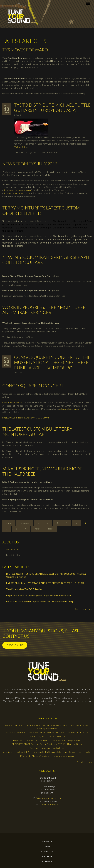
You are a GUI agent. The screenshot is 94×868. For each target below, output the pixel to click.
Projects (47, 857)
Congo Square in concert (33, 386)
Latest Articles (13, 555)
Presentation (12, 549)
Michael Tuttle (21, 147)
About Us (47, 842)
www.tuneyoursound (12, 402)
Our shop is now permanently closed (47, 748)
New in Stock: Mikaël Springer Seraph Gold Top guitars (46, 260)
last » (51, 529)
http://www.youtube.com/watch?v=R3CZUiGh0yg (26, 418)
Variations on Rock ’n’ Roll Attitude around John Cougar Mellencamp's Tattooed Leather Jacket (47, 752)
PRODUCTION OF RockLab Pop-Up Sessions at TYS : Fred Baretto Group (40, 602)
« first (9, 523)
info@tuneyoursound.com (48, 798)
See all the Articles (83, 609)
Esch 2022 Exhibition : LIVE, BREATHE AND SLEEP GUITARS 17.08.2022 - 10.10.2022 (45, 583)
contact (47, 862)
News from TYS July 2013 (30, 164)
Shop (47, 847)
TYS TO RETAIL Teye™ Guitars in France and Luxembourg (47, 756)
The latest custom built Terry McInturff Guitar (37, 431)
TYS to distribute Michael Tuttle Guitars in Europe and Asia (52, 108)
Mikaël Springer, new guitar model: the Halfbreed (44, 471)
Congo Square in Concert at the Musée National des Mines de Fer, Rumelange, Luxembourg (52, 362)
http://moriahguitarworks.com (17, 193)
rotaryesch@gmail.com (70, 409)
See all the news (84, 762)
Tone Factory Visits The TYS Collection (24, 589)
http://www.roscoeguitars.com (17, 190)
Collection (47, 852)
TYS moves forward (25, 50)
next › (37, 529)
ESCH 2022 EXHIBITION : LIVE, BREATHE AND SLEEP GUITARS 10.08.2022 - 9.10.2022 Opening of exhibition (46, 575)
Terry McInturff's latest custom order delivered (41, 210)
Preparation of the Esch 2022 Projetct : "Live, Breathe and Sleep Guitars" (39, 595)
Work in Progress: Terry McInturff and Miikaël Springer (44, 310)
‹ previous (25, 523)
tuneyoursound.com (49, 804)
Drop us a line (15, 645)
